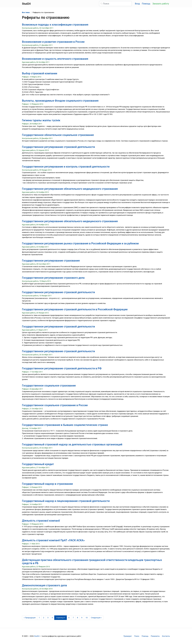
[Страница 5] (61, 618)
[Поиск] (115, 4)
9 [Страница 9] (82, 618)
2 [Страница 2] (44, 618)
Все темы (26, 12)
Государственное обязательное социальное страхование (58, 135)
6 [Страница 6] (69, 618)
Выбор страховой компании (40, 73)
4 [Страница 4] (52, 618)
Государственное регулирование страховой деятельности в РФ (62, 368)
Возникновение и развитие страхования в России (53, 42)
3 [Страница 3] (48, 618)
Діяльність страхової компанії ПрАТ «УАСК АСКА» (53, 540)
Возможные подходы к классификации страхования (55, 25)
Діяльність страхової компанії (41, 521)
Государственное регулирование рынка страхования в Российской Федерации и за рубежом (80, 243)
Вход (137, 4)
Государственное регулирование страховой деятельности (58, 147)
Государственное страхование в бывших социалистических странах (65, 425)
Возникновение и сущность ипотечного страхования (55, 59)
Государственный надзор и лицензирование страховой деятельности (66, 501)
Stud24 (37, 636)
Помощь (146, 4)
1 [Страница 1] (39, 618)
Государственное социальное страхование (49, 386)
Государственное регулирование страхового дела (53, 278)
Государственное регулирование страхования (51, 261)
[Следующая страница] (96, 618)
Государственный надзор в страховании (47, 484)
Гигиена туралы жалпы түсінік (41, 120)
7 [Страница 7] (73, 618)
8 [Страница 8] (78, 618)
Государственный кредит (38, 464)
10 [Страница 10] (87, 618)
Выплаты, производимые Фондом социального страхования (60, 101)
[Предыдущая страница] (30, 618)
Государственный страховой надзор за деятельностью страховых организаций (72, 444)
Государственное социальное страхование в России (55, 405)
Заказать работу (161, 4)
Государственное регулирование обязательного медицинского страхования (70, 189)
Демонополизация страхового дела (44, 585)
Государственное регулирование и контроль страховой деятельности (66, 167)
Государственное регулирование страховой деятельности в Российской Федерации (75, 309)
